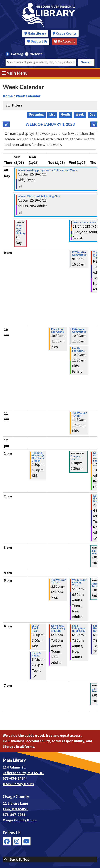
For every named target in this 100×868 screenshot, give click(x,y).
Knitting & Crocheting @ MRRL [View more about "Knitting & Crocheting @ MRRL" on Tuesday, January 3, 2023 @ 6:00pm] (58, 628)
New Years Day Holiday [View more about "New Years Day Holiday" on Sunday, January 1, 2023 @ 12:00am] (21, 229)
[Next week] (94, 124)
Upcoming (36, 115)
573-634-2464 (14, 779)
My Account (65, 42)
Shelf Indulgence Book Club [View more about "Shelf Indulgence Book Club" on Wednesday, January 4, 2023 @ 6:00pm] (79, 628)
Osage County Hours (20, 820)
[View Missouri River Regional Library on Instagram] (17, 841)
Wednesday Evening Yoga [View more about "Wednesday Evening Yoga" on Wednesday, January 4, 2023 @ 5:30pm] (79, 582)
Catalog (17, 54)
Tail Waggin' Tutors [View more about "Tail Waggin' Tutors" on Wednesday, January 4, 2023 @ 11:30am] (79, 414)
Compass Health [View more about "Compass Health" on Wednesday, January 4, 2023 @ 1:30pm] (76, 458)
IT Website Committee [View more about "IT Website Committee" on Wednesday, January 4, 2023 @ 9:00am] (79, 254)
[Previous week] (6, 124)
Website (36, 54)
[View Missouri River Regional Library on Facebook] (7, 841)
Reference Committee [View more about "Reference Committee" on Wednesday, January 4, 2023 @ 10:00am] (79, 330)
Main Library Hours (18, 784)
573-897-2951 (14, 815)
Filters (17, 105)
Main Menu (15, 73)
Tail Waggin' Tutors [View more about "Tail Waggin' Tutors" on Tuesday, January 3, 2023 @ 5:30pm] (59, 581)
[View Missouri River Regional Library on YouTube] (26, 841)
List (52, 115)
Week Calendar (28, 96)
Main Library (37, 34)
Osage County (66, 34)
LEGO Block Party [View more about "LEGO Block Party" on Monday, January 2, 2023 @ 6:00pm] (35, 628)
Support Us (37, 42)
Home (8, 96)
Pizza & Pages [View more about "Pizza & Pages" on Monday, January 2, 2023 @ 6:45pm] (36, 654)
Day (92, 115)
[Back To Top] (50, 859)
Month (65, 115)
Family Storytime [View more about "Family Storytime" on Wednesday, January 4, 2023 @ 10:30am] (78, 349)
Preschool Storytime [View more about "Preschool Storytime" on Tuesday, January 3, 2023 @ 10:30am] (57, 330)
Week (80, 115)
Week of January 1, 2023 (50, 124)
